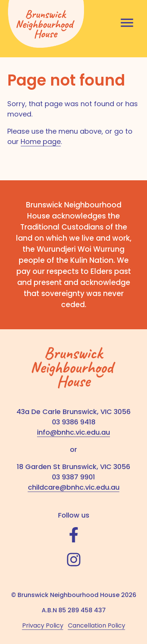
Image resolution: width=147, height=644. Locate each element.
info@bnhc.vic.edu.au (73, 432)
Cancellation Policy (97, 625)
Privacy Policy (43, 625)
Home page (41, 142)
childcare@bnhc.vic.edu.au (74, 487)
